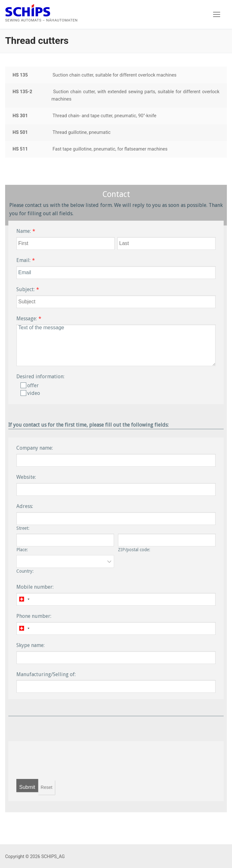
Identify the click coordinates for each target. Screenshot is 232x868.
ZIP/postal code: (134, 550)
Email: (23, 260)
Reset (47, 787)
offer (30, 385)
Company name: (35, 448)
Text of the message (116, 345)
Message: (27, 319)
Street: (23, 528)
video (30, 393)
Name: (24, 231)
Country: (25, 571)
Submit (27, 787)
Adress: (25, 506)
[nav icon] (217, 14)
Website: (26, 477)
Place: (22, 550)
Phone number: (34, 616)
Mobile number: (35, 587)
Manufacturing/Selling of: (46, 674)
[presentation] (65, 760)
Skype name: (30, 645)
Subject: (25, 289)
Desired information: (40, 377)
